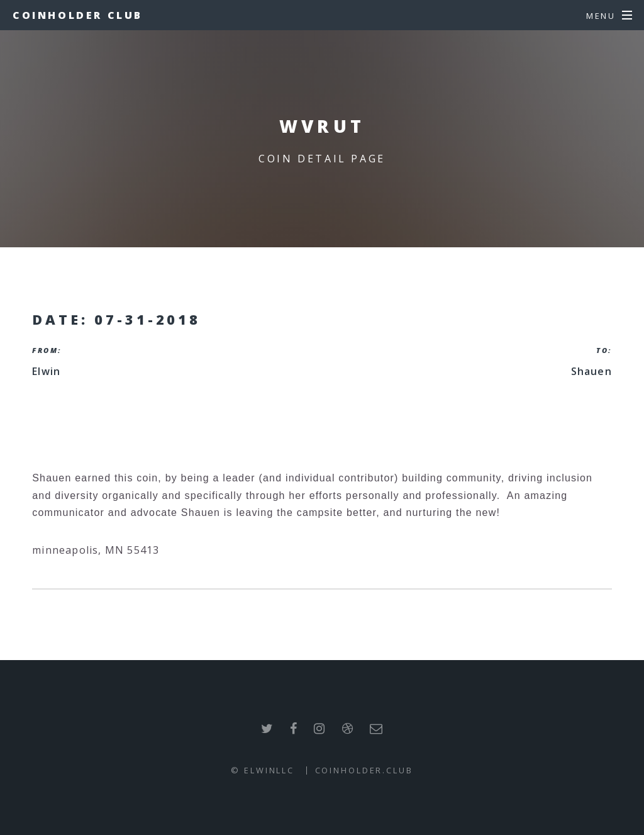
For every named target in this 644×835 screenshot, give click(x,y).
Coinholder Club (78, 15)
